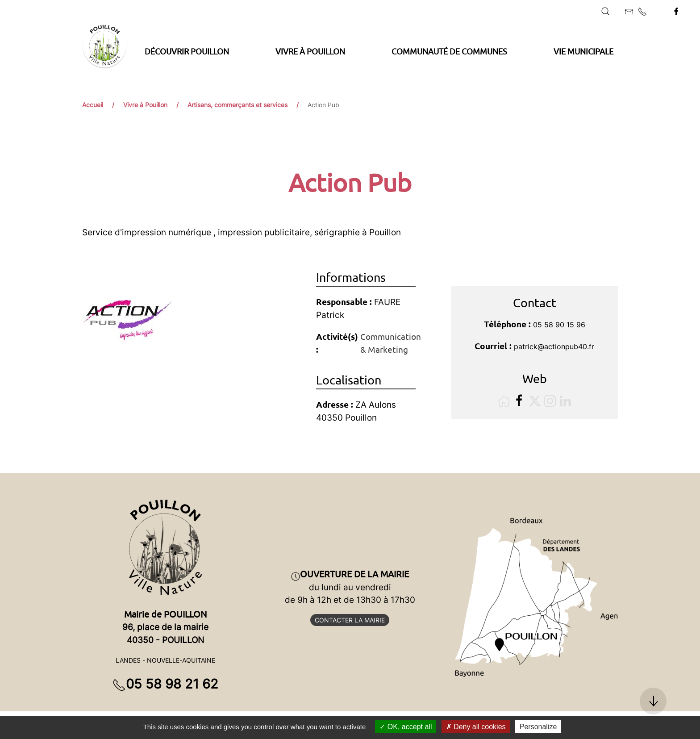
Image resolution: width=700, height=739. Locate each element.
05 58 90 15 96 (559, 325)
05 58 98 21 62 (165, 684)
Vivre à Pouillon (145, 105)
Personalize (538, 727)
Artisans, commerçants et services (237, 105)
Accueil (93, 105)
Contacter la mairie (350, 620)
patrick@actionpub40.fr (554, 347)
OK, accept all (406, 727)
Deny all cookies (476, 727)
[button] (605, 11)
